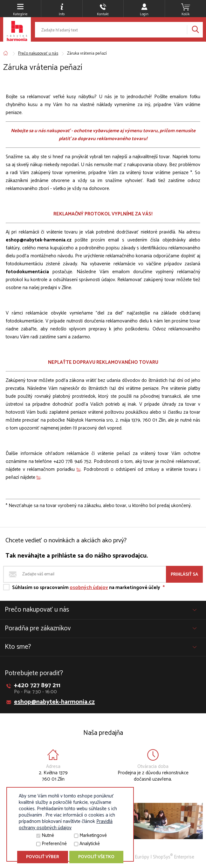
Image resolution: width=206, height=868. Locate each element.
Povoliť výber (43, 857)
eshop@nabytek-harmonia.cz (54, 702)
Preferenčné (54, 844)
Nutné (48, 835)
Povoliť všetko (96, 857)
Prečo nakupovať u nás (38, 54)
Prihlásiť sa (184, 575)
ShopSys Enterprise (174, 857)
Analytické (90, 844)
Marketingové (93, 835)
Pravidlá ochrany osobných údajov (66, 825)
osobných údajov (89, 588)
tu (79, 469)
